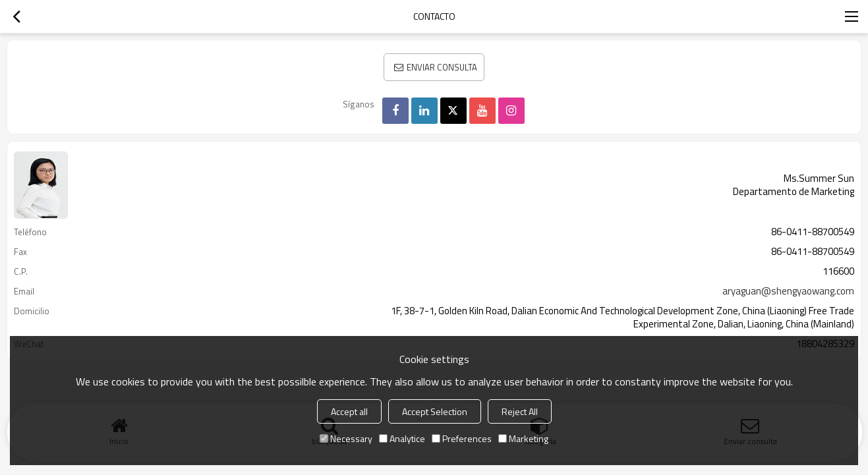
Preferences (462, 438)
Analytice (402, 438)
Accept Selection (435, 411)
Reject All (520, 411)
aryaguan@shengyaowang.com (788, 291)
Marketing (523, 438)
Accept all (349, 411)
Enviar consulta (442, 67)
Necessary (346, 438)
